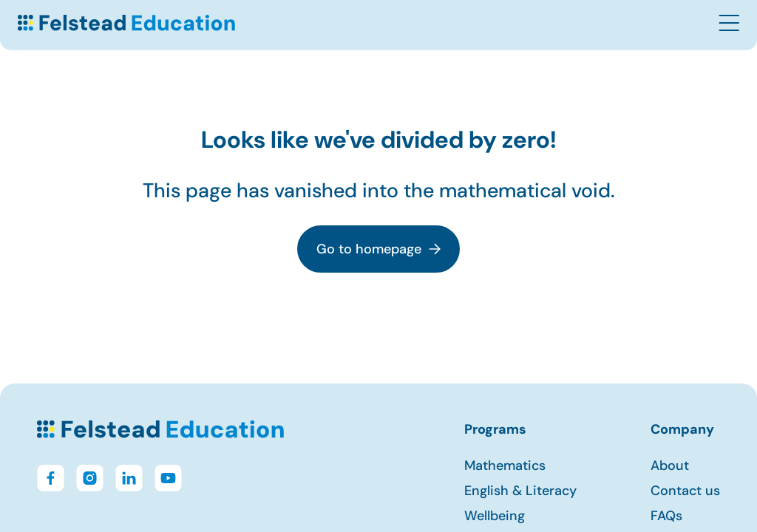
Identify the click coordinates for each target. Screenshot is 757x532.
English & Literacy (520, 491)
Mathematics (505, 465)
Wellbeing (495, 516)
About (670, 465)
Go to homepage (378, 249)
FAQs (666, 516)
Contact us (685, 491)
